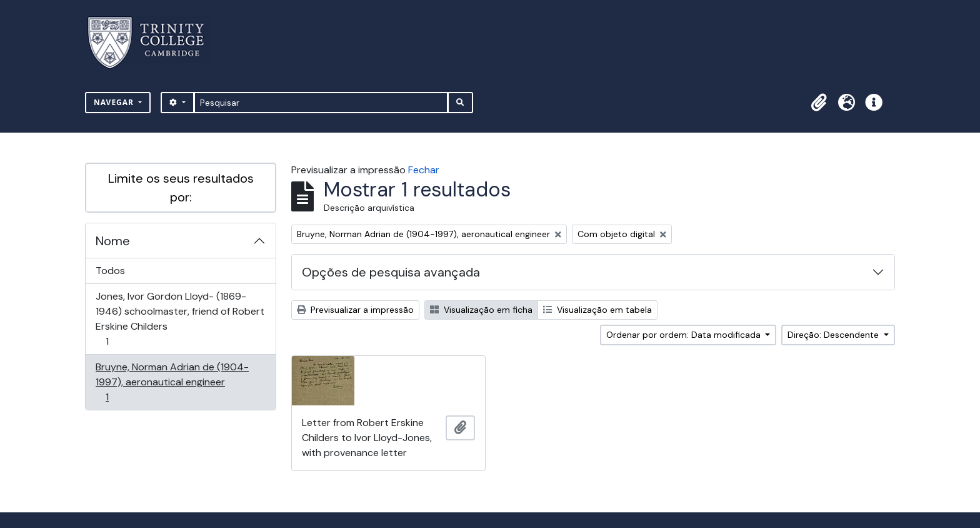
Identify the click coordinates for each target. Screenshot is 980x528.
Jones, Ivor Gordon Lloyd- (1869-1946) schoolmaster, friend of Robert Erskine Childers (180, 319)
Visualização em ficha (481, 310)
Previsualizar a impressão (355, 310)
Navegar (115, 102)
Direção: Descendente (834, 335)
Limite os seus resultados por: (181, 188)
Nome (113, 241)
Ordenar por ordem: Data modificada (685, 335)
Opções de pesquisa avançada (391, 272)
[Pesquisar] (321, 103)
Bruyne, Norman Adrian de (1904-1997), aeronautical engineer (172, 382)
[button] (819, 103)
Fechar (424, 170)
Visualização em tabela (597, 310)
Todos (110, 271)
